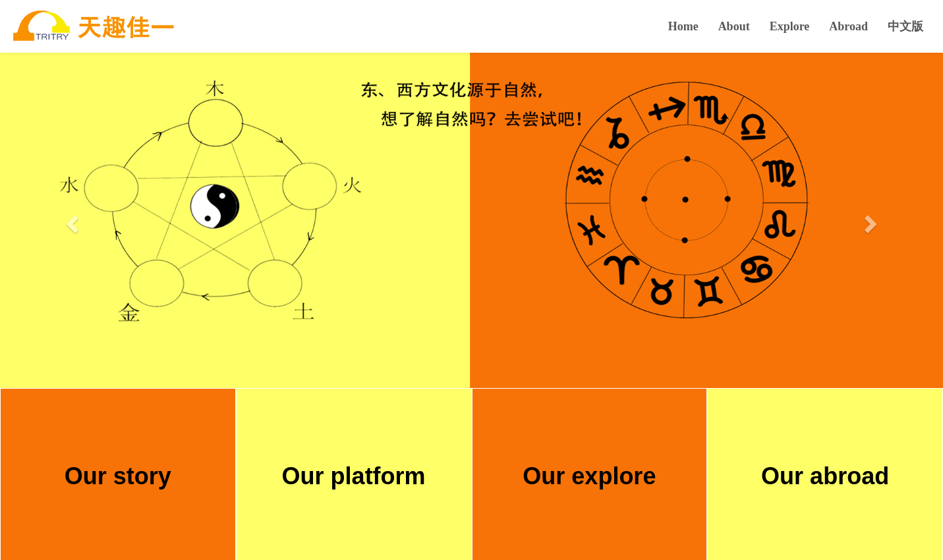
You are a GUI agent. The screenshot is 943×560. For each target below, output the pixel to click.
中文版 (905, 26)
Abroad (848, 26)
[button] (71, 220)
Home (683, 26)
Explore (790, 26)
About (734, 26)
